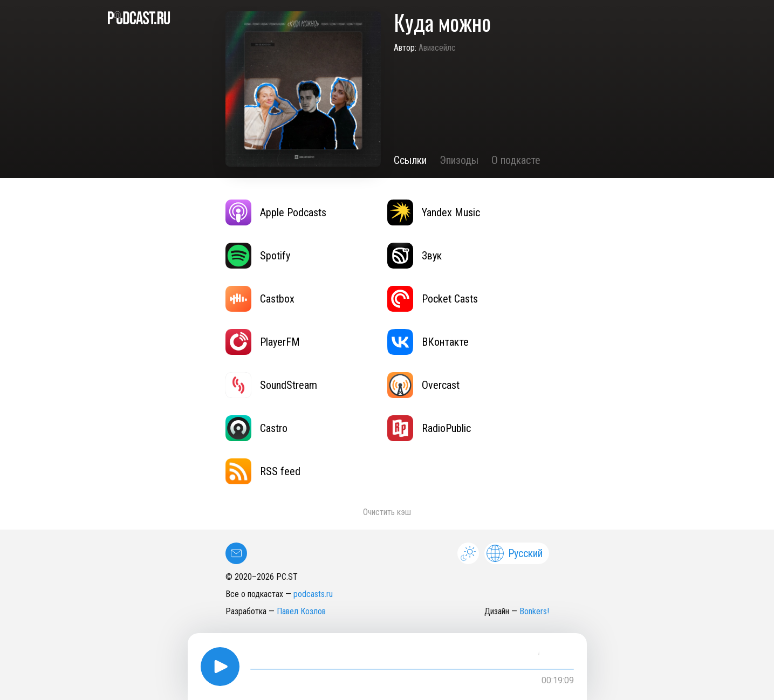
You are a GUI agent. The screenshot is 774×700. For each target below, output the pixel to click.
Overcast (423, 385)
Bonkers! (534, 611)
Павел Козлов (301, 611)
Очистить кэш (387, 512)
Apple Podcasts (276, 212)
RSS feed (263, 471)
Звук (415, 256)
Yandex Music (434, 212)
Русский (515, 553)
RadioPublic (429, 428)
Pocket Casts (433, 299)
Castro (256, 428)
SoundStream (271, 385)
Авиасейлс (437, 48)
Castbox (260, 299)
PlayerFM (263, 342)
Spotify (258, 256)
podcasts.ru (313, 594)
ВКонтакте (428, 342)
